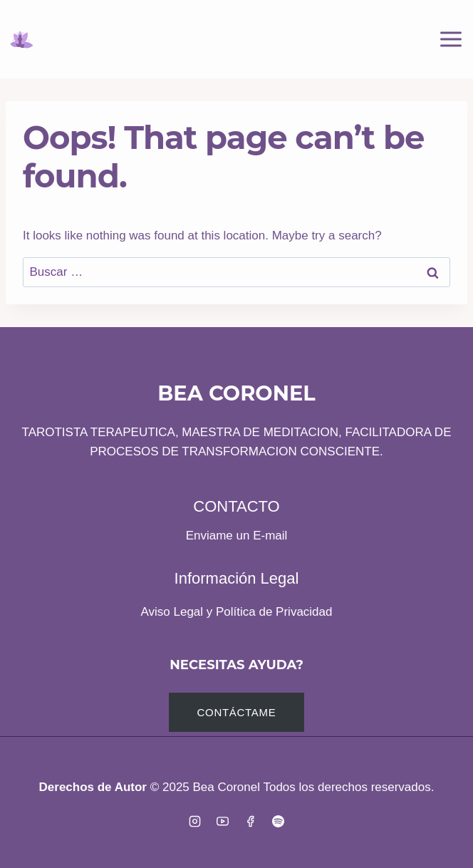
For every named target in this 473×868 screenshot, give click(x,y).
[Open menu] (451, 39)
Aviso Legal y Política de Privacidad (236, 612)
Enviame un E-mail (237, 536)
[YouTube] (222, 821)
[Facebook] (251, 821)
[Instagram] (194, 821)
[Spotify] (279, 821)
